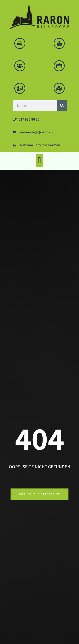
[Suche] (62, 106)
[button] (39, 160)
